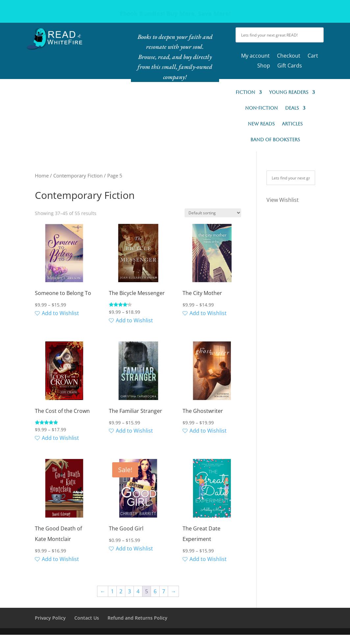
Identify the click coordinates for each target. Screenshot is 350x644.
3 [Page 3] (129, 591)
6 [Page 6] (155, 591)
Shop (264, 66)
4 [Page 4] (138, 591)
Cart (313, 56)
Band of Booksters (275, 140)
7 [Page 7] (164, 591)
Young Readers (289, 92)
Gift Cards (290, 66)
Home (42, 175)
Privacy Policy (50, 618)
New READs (261, 124)
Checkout (289, 56)
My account (255, 56)
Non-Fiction (262, 108)
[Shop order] (213, 213)
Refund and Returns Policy (137, 618)
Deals (292, 108)
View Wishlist (283, 200)
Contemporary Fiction (78, 175)
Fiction (245, 92)
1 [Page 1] (112, 591)
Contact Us (87, 618)
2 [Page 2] (121, 591)
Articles (292, 124)
